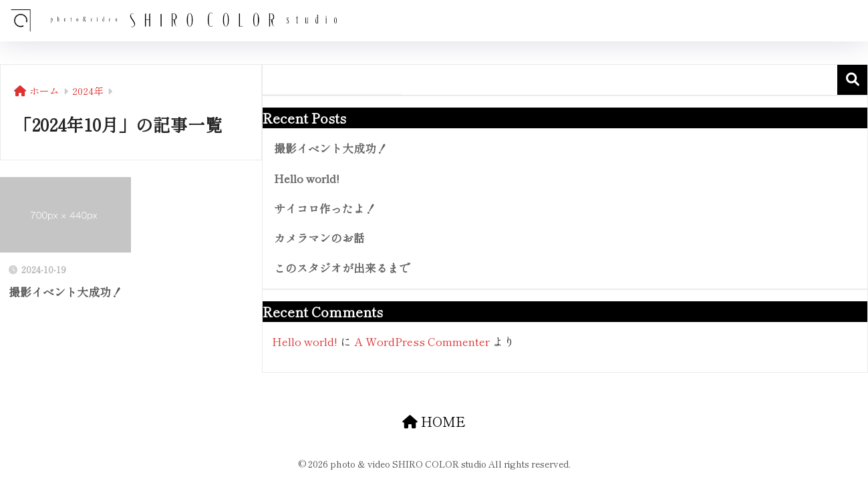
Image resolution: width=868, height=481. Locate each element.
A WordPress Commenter (422, 341)
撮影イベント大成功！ (331, 148)
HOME (434, 421)
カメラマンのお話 (319, 238)
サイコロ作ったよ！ (325, 208)
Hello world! (307, 178)
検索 (852, 80)
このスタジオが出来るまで (342, 268)
